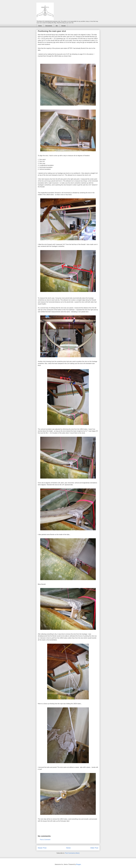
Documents (49, 26)
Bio (57, 26)
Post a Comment (45, 840)
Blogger (78, 864)
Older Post (94, 848)
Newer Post (42, 848)
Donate (64, 26)
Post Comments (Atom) (72, 853)
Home (40, 26)
